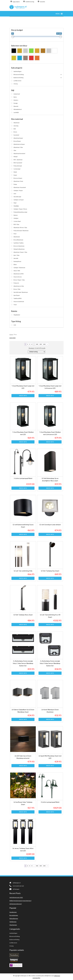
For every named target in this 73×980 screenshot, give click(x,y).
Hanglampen (13, 912)
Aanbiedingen (13, 933)
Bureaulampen (14, 915)
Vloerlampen (13, 925)
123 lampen (14, 889)
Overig (11, 946)
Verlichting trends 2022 (16, 897)
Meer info (23, 396)
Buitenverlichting (14, 940)
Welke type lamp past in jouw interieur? (20, 901)
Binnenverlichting (15, 936)
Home (11, 334)
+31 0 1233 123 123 (17, 886)
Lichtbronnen (13, 943)
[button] (58, 14)
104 (44, 344)
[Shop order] (36, 352)
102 (37, 344)
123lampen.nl (15, 883)
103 (41, 344)
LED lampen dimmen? (16, 904)
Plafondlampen (14, 918)
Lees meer (13, 338)
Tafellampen (13, 922)
